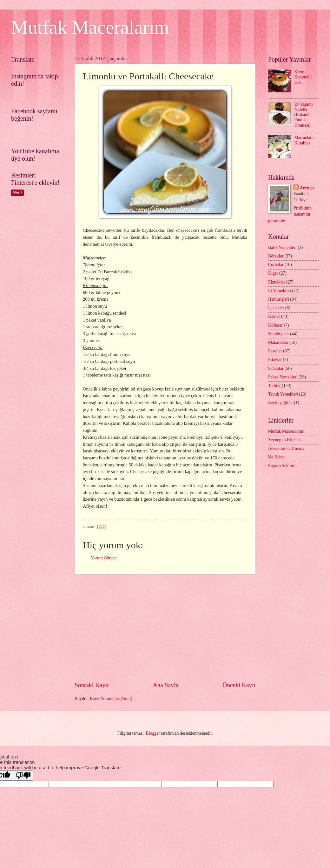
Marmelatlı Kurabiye (304, 140)
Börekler (276, 256)
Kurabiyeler (279, 334)
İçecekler (276, 308)
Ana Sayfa (166, 685)
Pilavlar (275, 360)
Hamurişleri (279, 299)
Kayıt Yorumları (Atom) (111, 699)
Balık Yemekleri (282, 247)
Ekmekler (277, 282)
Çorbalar (276, 265)
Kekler (274, 316)
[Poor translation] (23, 775)
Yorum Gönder (104, 558)
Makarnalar (278, 342)
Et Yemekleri (280, 291)
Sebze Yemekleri (283, 377)
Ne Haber (277, 457)
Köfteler (275, 325)
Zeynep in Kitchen (284, 440)
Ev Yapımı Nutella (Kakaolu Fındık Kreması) (304, 115)
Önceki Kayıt (239, 685)
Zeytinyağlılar (280, 403)
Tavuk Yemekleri (283, 394)
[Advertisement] (190, 628)
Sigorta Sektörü (282, 466)
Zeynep (307, 187)
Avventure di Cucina (286, 448)
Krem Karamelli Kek (303, 77)
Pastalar (275, 351)
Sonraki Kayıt (92, 685)
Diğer (273, 273)
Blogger (153, 733)
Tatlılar (274, 386)
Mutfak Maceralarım (90, 27)
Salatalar (276, 368)
